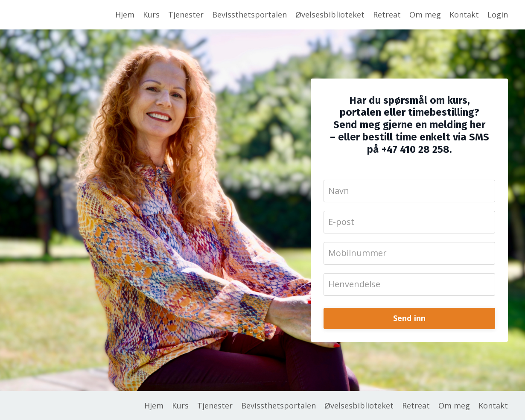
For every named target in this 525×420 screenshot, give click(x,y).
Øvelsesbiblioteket (330, 15)
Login (498, 15)
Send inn (410, 318)
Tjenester (186, 15)
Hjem (125, 15)
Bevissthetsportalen (249, 15)
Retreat (387, 15)
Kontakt (464, 15)
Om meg (425, 15)
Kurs (151, 15)
